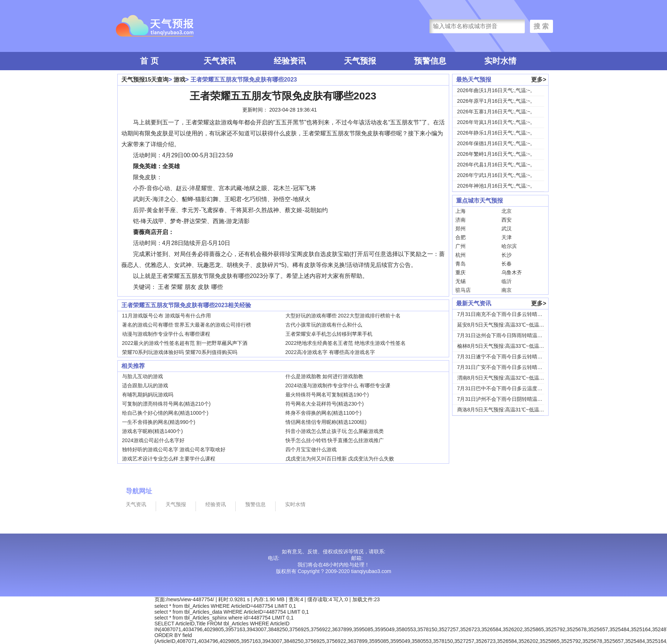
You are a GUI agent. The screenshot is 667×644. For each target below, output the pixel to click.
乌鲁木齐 (512, 272)
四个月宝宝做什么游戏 (311, 449)
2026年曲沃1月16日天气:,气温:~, (494, 90)
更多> (539, 80)
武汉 (507, 229)
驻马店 (463, 290)
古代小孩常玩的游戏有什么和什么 (324, 325)
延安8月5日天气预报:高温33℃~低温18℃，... (508, 325)
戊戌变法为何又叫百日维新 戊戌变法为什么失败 (340, 459)
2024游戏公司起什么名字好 (153, 440)
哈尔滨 (509, 246)
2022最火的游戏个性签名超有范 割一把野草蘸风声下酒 (185, 343)
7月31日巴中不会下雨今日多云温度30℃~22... (509, 388)
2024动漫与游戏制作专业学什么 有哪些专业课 (338, 385)
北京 (507, 211)
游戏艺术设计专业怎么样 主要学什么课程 (169, 459)
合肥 (461, 237)
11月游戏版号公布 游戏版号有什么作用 (166, 316)
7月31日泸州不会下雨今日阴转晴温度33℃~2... (510, 399)
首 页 (149, 61)
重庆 (461, 272)
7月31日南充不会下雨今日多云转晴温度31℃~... (511, 314)
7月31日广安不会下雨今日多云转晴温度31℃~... (511, 367)
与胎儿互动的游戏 (143, 376)
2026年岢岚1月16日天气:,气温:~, (494, 122)
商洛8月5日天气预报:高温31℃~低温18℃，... (508, 410)
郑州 (461, 229)
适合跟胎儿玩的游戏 (145, 385)
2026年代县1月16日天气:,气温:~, (494, 165)
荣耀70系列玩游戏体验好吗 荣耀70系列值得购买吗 (180, 352)
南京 (507, 290)
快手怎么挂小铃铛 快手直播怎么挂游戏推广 (335, 440)
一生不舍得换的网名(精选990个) (159, 422)
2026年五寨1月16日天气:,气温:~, (494, 112)
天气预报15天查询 (145, 80)
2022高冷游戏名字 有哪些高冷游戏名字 (330, 352)
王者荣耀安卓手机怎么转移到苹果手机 (329, 334)
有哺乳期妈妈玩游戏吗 (148, 395)
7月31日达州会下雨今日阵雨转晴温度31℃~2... (510, 335)
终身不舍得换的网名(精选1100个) (323, 413)
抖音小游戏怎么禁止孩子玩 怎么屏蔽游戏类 (335, 431)
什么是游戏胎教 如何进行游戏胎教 (325, 376)
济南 (461, 220)
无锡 (461, 281)
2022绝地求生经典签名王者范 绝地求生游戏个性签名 (346, 343)
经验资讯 (290, 61)
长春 (507, 264)
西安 (507, 220)
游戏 (179, 80)
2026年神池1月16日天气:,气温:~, (494, 186)
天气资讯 (220, 61)
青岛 (461, 264)
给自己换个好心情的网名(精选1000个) (165, 413)
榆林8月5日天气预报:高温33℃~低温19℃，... (508, 346)
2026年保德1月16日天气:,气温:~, (494, 143)
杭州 (461, 255)
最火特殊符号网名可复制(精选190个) (327, 395)
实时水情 (500, 61)
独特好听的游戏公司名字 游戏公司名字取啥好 (174, 449)
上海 (461, 211)
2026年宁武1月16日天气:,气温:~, (494, 175)
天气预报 (360, 61)
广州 (461, 246)
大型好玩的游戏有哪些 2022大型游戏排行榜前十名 (343, 316)
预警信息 (430, 61)
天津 (507, 237)
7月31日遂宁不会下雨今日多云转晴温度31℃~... (511, 357)
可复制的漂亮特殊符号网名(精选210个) (166, 404)
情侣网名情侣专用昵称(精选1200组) (326, 422)
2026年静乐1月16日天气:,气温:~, (494, 133)
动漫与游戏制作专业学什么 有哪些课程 (166, 334)
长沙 (507, 255)
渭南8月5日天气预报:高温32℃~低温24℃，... (508, 378)
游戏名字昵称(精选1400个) (152, 431)
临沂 (507, 281)
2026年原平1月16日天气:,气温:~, (494, 101)
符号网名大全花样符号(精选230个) (325, 404)
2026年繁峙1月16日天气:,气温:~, (494, 154)
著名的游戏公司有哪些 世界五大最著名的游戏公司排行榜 (187, 325)
